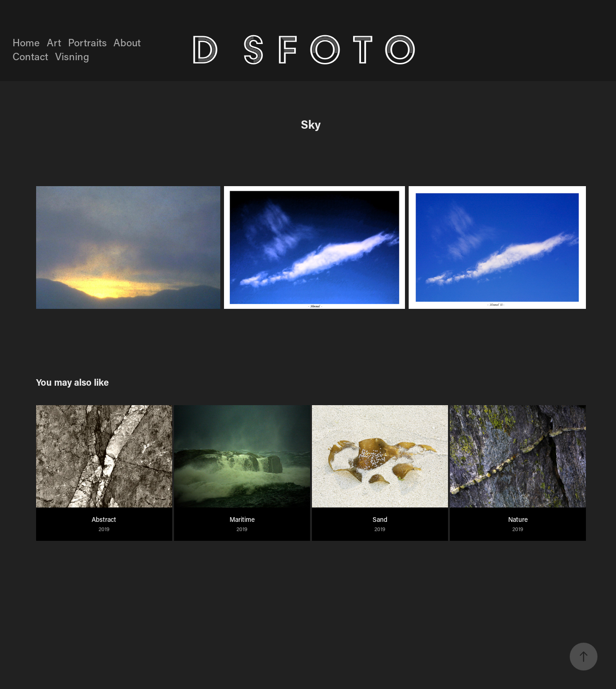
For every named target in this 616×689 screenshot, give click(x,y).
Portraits (87, 42)
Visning (72, 56)
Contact (30, 56)
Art (54, 42)
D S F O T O (310, 49)
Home (26, 42)
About (127, 42)
